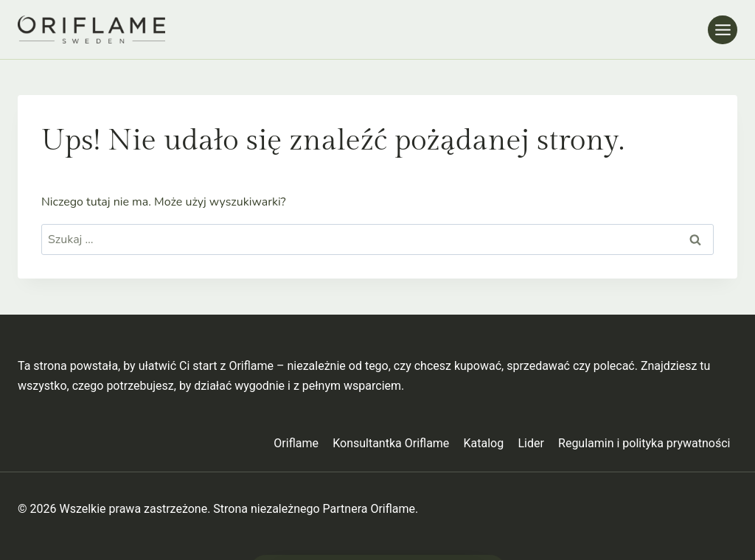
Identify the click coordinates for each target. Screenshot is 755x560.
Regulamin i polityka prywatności (644, 443)
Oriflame (296, 443)
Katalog (484, 443)
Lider (530, 443)
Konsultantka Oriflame (391, 443)
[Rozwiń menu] (723, 30)
